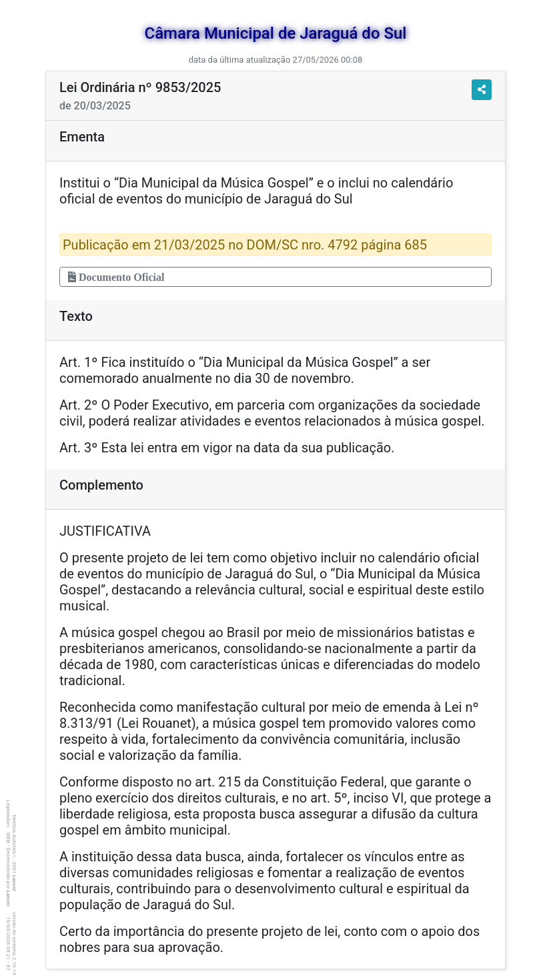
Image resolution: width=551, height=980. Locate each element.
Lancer (14, 884)
